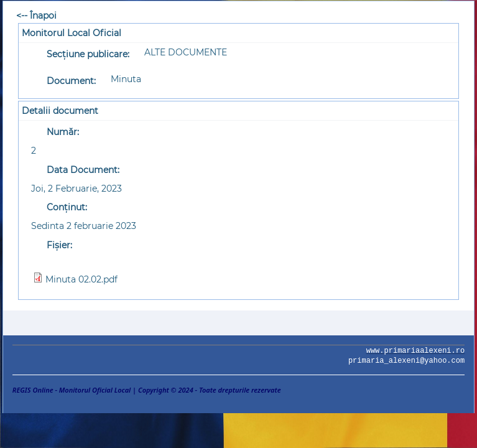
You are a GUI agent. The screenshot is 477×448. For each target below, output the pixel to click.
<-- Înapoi (36, 16)
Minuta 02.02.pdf (81, 279)
